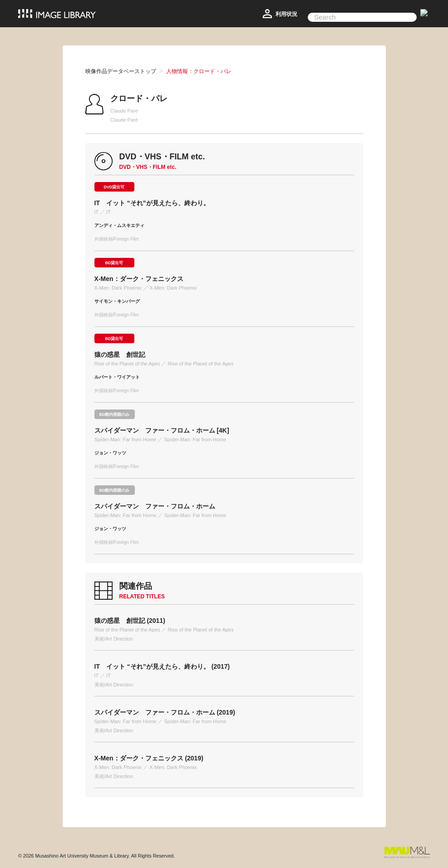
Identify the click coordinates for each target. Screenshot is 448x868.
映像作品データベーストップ (121, 71)
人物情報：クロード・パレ (199, 71)
